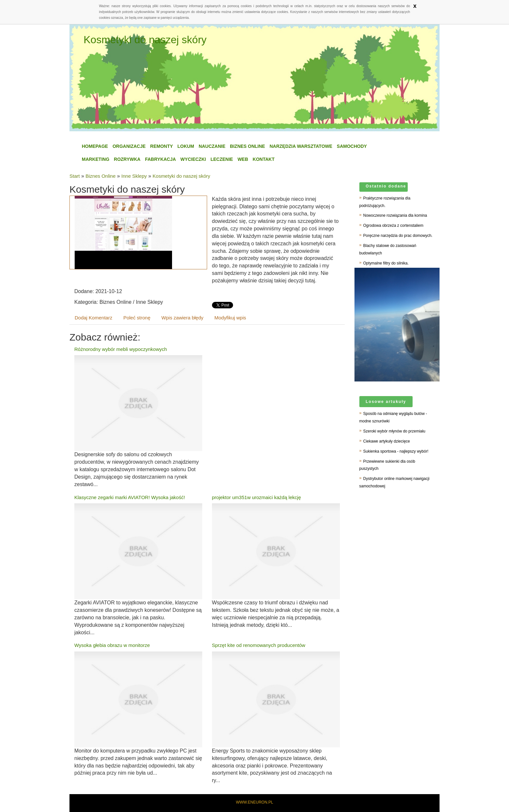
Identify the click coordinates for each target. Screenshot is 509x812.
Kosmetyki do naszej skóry (181, 176)
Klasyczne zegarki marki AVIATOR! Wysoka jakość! (130, 497)
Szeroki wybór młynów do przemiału (394, 431)
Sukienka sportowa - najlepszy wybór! (396, 451)
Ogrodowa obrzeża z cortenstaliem (393, 226)
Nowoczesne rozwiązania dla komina (395, 215)
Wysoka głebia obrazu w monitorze (112, 645)
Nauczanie (212, 146)
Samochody (352, 146)
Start (75, 176)
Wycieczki (193, 159)
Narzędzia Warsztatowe (301, 146)
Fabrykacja (161, 159)
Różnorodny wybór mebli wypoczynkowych (121, 349)
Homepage (95, 146)
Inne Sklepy (134, 176)
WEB (243, 159)
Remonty (162, 146)
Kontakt (263, 159)
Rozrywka (127, 159)
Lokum (186, 146)
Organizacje (129, 146)
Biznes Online (247, 146)
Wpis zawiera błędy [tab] (182, 318)
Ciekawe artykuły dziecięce (387, 441)
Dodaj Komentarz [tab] (93, 318)
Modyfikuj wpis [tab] (230, 318)
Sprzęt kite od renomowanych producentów (259, 645)
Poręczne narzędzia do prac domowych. (398, 236)
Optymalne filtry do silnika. (386, 263)
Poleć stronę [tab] (137, 318)
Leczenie (222, 159)
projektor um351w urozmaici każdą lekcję (256, 497)
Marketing (96, 159)
